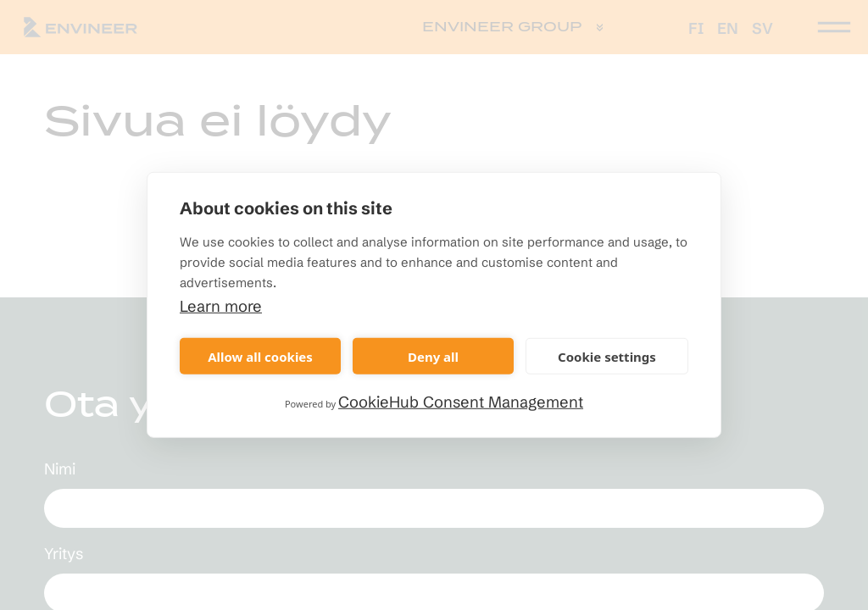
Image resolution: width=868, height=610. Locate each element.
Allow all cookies (260, 356)
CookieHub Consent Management (461, 402)
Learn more (221, 306)
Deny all (433, 356)
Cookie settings (607, 356)
